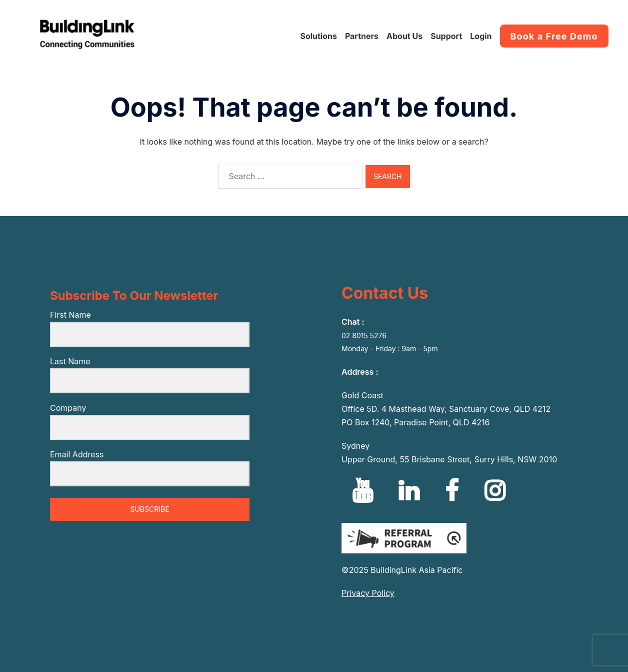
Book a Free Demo (554, 36)
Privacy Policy (368, 593)
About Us (404, 36)
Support (446, 36)
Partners (362, 36)
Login (481, 36)
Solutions (318, 36)
